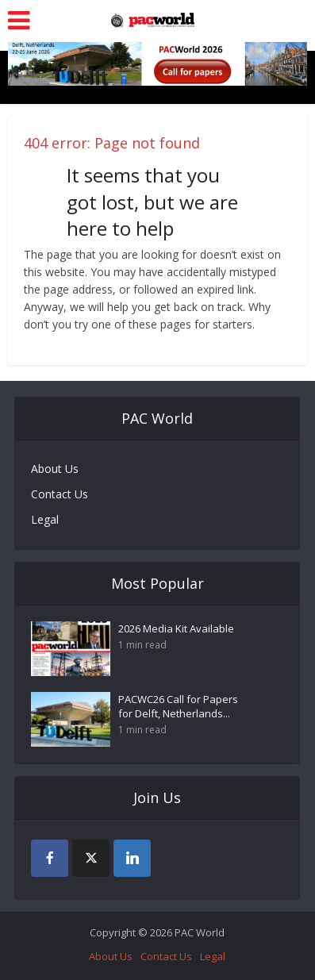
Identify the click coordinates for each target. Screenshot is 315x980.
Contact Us (60, 494)
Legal (45, 519)
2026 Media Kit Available (176, 628)
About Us (55, 469)
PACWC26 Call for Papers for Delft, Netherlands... (178, 706)
